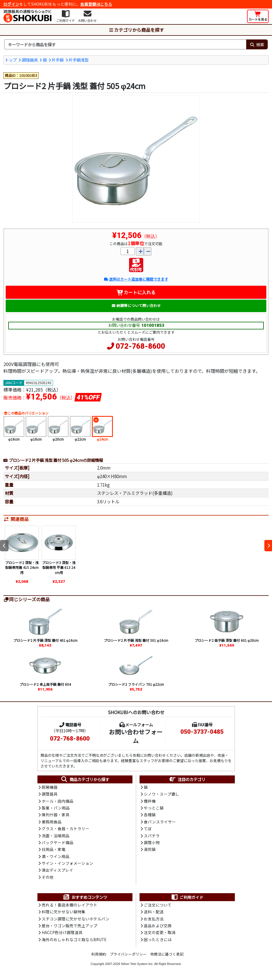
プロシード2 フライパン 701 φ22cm (136, 684)
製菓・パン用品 (56, 808)
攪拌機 (150, 801)
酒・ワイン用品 (56, 856)
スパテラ (152, 836)
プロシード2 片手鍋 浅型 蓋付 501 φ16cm (136, 640)
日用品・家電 (54, 849)
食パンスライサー (160, 822)
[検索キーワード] (125, 45)
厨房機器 (50, 787)
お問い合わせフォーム (136, 736)
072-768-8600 (140, 346)
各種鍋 (150, 815)
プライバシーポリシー (128, 954)
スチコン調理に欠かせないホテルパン (76, 919)
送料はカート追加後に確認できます (136, 279)
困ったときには (158, 939)
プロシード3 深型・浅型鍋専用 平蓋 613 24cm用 (59, 567)
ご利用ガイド (187, 897)
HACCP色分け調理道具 (62, 932)
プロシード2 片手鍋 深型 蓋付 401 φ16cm (46, 640)
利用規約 (99, 954)
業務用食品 (52, 822)
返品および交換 (158, 926)
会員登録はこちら (96, 4)
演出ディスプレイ (57, 870)
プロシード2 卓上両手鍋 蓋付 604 (45, 684)
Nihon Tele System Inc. (137, 964)
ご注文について (158, 905)
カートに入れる (136, 292)
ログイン (11, 4)
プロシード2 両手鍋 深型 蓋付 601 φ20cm (227, 640)
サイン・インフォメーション (68, 863)
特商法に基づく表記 (167, 954)
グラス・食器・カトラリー (66, 828)
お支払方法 (154, 919)
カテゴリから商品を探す (136, 30)
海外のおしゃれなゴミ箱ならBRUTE (74, 939)
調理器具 (30, 60)
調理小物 (152, 842)
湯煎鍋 (150, 849)
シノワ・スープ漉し (162, 794)
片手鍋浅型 (79, 60)
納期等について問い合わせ (136, 305)
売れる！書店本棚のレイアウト (69, 905)
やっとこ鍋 (154, 808)
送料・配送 (154, 912)
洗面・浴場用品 (56, 836)
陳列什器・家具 (56, 815)
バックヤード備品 (58, 842)
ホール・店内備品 (58, 801)
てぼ (148, 828)
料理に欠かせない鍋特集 (64, 912)
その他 (48, 877)
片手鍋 (58, 60)
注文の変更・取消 (160, 932)
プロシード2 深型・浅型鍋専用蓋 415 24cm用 (22, 567)
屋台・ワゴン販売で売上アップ (69, 926)
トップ (11, 60)
